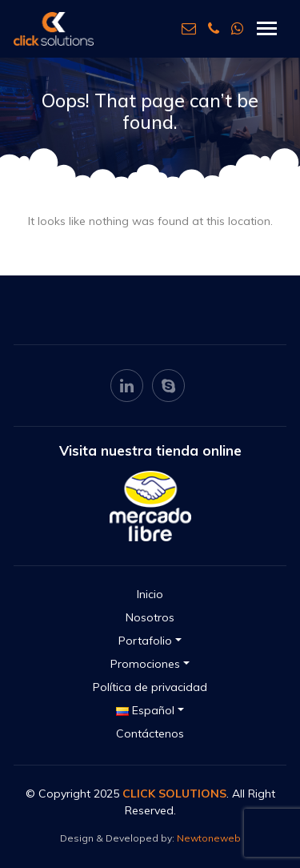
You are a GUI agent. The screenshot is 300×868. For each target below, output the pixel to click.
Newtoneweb (209, 838)
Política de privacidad (150, 687)
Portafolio (145, 641)
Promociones (145, 664)
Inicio (150, 594)
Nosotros (150, 617)
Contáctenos (150, 733)
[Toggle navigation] (267, 28)
